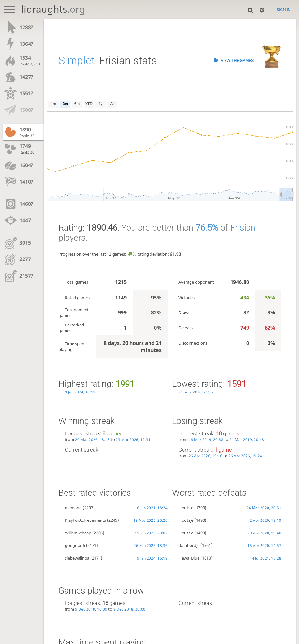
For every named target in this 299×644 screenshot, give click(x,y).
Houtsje (186, 508)
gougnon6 (75, 545)
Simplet (77, 60)
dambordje (189, 545)
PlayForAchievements (85, 520)
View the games (237, 60)
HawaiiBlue (189, 558)
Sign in (283, 10)
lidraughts (53, 9)
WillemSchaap (78, 533)
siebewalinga (77, 558)
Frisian (243, 228)
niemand (73, 508)
